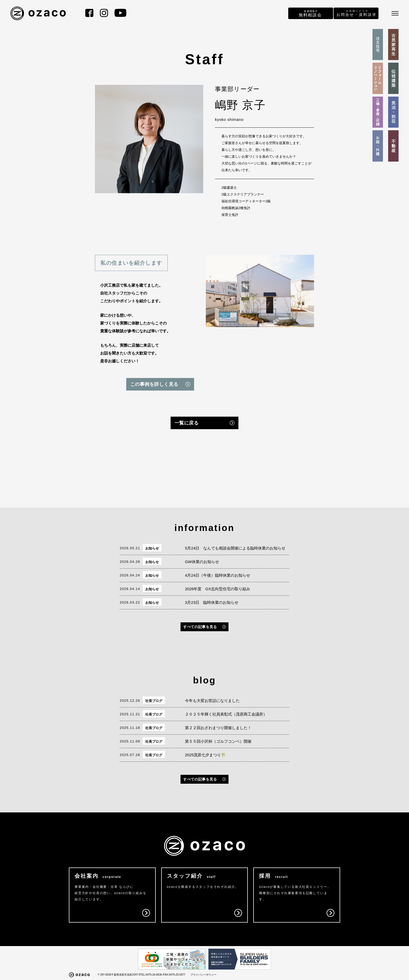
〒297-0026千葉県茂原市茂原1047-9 (119, 975)
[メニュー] (395, 13)
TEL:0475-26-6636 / (152, 975)
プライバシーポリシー (203, 975)
